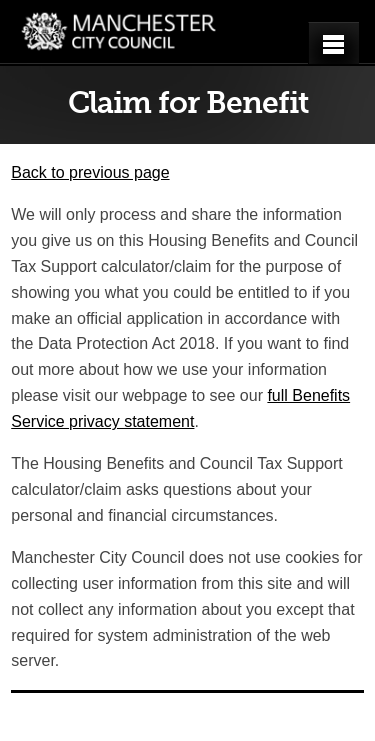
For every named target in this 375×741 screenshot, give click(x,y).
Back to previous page (90, 172)
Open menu (339, 44)
